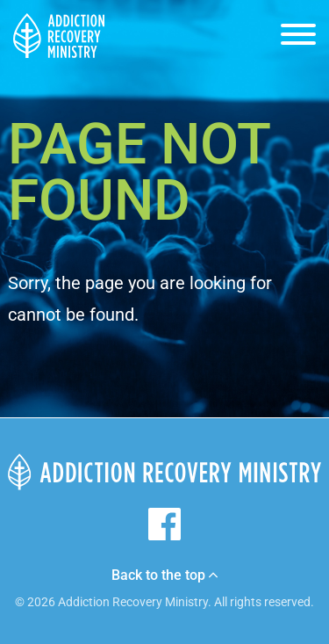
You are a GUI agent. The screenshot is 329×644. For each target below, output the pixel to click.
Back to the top (164, 575)
